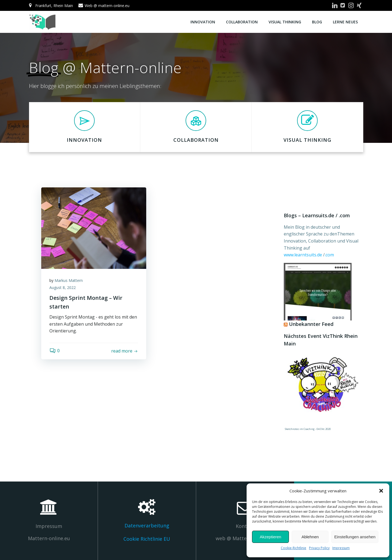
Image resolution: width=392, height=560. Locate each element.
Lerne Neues (345, 22)
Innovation (203, 22)
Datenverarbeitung (147, 526)
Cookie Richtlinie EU (147, 539)
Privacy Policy (319, 548)
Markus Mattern (69, 280)
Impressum (341, 548)
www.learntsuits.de (303, 255)
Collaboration (242, 22)
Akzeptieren (270, 537)
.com (329, 255)
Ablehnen (310, 537)
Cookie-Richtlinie (294, 548)
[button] (381, 491)
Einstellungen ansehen (355, 537)
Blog (317, 22)
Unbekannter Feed (311, 324)
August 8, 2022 (63, 287)
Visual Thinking (285, 22)
